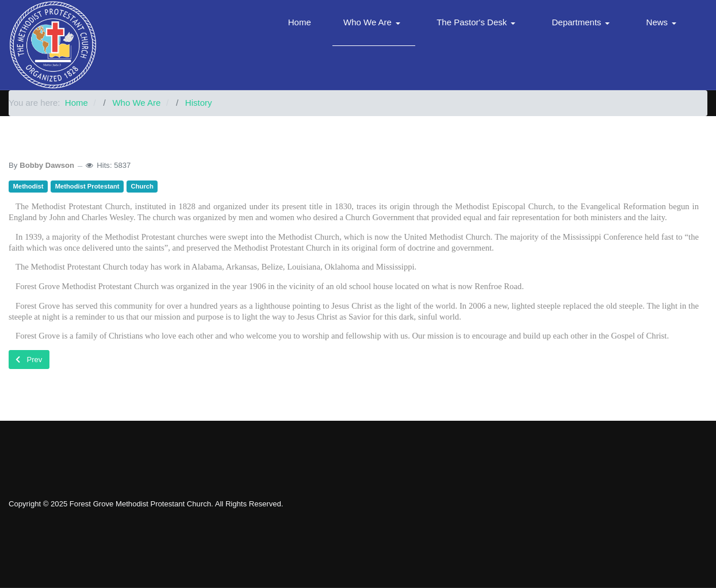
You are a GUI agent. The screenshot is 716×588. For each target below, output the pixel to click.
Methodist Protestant (87, 186)
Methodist (28, 186)
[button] (374, 23)
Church (142, 186)
